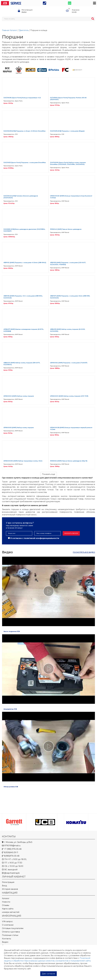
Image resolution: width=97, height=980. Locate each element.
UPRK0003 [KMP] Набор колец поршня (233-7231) (69, 396)
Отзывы (6, 905)
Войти (24, 12)
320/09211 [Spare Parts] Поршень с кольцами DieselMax (25, 163)
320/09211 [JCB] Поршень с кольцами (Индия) (67, 131)
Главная (6, 30)
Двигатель (24, 30)
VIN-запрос (7, 921)
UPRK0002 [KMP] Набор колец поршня (19, 396)
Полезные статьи (10, 935)
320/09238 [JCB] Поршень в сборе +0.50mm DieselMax (24, 131)
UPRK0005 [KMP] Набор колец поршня (19, 428)
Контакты (6, 939)
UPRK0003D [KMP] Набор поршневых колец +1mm (23, 461)
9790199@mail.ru (11, 846)
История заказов (10, 889)
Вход (4, 886)
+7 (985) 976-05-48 (12, 849)
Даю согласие (48, 974)
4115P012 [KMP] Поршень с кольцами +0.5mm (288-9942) (25, 263)
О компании (8, 925)
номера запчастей (11, 912)
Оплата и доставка (11, 932)
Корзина (76, 10)
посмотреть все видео (84, 552)
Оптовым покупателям (13, 928)
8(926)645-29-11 (10, 852)
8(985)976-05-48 (11, 856)
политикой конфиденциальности (42, 538)
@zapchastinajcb (11, 873)
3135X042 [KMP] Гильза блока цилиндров (66, 229)
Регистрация (27, 10)
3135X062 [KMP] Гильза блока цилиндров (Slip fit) (69, 461)
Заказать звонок (71, 533)
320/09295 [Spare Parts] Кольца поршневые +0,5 (22, 98)
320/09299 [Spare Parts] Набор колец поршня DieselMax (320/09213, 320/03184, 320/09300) (68, 163)
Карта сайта (8, 909)
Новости (6, 902)
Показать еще (49, 474)
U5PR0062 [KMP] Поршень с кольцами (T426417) (69, 363)
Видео (5, 942)
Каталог (13, 30)
